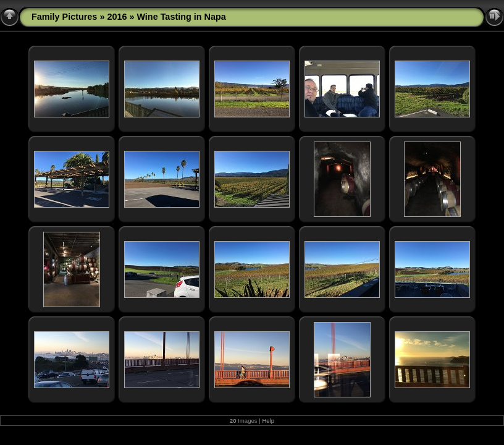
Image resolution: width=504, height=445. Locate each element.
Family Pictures (64, 17)
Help (268, 421)
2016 (117, 17)
